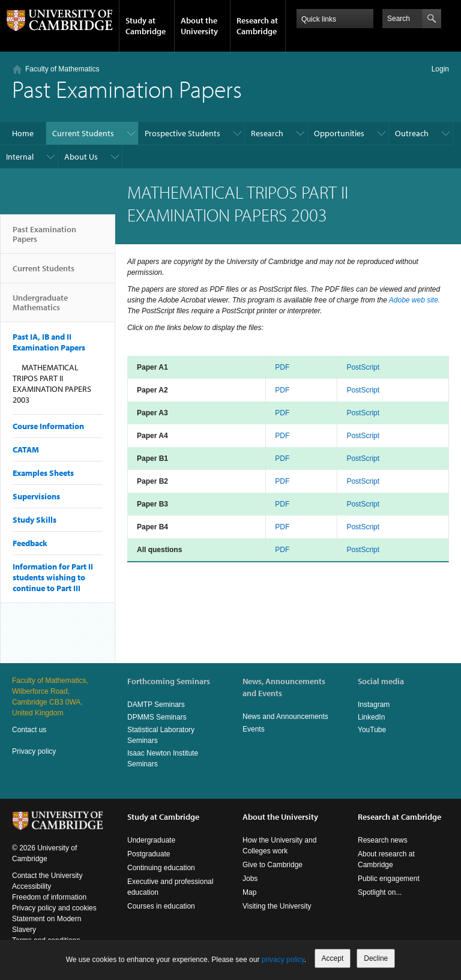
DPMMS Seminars (157, 717)
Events (254, 729)
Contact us (29, 730)
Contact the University (47, 876)
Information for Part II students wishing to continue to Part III (53, 577)
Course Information (48, 426)
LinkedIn (371, 717)
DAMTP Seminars (156, 705)
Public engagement (389, 879)
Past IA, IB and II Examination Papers (49, 342)
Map (249, 892)
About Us (81, 157)
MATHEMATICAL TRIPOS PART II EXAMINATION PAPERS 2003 (52, 383)
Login (440, 69)
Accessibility (32, 886)
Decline (376, 958)
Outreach (412, 133)
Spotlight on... (380, 892)
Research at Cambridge (257, 26)
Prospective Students (182, 133)
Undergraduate (151, 840)
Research (267, 133)
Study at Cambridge (146, 26)
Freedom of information (49, 897)
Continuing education (161, 868)
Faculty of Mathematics (62, 69)
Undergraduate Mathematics (40, 307)
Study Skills (35, 520)
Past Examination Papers (44, 239)
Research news (383, 840)
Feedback (30, 543)
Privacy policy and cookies (54, 908)
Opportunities (339, 133)
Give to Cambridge (273, 865)
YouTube (372, 730)
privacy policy (283, 960)
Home (23, 133)
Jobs (250, 879)
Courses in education (161, 906)
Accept (333, 958)
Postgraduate (149, 854)
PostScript (363, 367)
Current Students (83, 133)
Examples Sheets (43, 473)
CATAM (26, 449)
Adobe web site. (414, 300)
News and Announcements (285, 717)
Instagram (374, 705)
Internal (20, 157)
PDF (282, 367)
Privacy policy (34, 751)
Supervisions (36, 496)
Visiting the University (277, 906)
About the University (199, 26)
